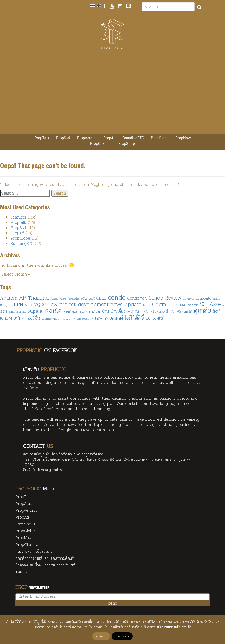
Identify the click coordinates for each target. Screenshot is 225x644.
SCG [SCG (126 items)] (4, 311)
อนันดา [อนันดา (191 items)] (20, 318)
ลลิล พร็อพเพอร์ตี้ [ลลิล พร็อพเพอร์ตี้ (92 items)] (181, 312)
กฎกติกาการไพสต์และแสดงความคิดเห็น (45, 559)
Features (18, 217)
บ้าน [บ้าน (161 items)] (105, 311)
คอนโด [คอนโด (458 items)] (53, 310)
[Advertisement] (112, 95)
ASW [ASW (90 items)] (84, 298)
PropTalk (42, 138)
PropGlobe (160, 138)
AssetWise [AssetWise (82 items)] (73, 298)
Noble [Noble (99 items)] (147, 305)
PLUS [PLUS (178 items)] (173, 305)
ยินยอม (101, 636)
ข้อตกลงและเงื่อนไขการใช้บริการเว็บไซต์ (45, 565)
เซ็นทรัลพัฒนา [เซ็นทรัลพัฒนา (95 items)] (51, 318)
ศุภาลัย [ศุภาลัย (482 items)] (202, 310)
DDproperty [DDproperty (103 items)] (203, 298)
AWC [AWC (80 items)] (92, 298)
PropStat (63, 138)
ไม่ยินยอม (122, 636)
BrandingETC (133, 138)
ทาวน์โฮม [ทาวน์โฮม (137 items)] (93, 311)
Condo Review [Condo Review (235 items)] (165, 298)
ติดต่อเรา (22, 572)
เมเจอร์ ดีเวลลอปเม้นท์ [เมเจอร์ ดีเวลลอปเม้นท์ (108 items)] (78, 318)
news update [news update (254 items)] (126, 304)
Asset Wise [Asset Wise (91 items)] (58, 298)
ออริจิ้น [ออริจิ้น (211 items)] (34, 318)
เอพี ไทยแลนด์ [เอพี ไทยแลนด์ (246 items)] (109, 318)
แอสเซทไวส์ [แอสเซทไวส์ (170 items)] (155, 318)
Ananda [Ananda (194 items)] (9, 298)
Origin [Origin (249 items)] (159, 304)
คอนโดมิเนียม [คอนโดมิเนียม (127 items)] (74, 311)
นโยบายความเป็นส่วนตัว (34, 552)
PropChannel (101, 144)
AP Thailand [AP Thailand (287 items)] (34, 298)
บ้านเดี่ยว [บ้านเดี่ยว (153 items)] (118, 311)
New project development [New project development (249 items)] (78, 304)
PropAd (109, 138)
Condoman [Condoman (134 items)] (137, 298)
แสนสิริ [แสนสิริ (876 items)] (134, 317)
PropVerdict (87, 138)
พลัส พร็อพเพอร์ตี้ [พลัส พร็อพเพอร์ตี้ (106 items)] (155, 311)
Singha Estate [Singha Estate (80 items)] (17, 312)
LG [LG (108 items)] (11, 305)
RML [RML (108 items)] (183, 305)
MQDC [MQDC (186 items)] (40, 305)
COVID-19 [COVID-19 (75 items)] (188, 299)
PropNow (183, 138)
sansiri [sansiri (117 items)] (193, 305)
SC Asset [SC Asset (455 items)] (212, 304)
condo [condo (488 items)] (117, 297)
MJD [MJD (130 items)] (28, 305)
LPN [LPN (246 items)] (19, 304)
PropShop (127, 144)
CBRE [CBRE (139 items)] (101, 298)
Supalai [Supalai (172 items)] (36, 311)
